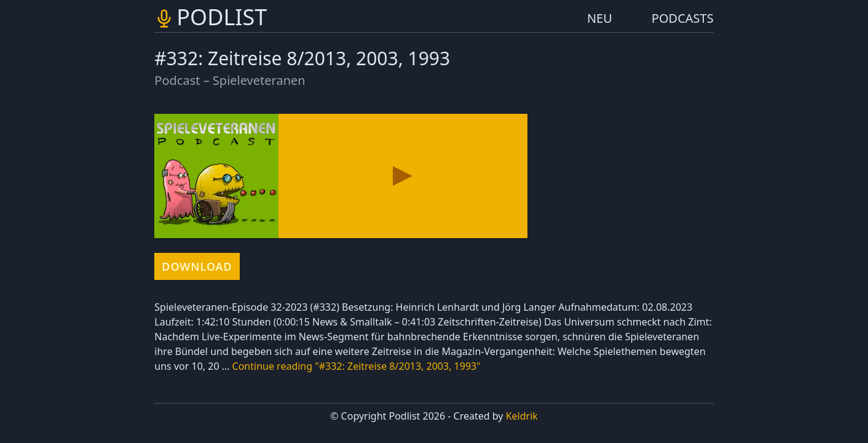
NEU (600, 18)
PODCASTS (683, 18)
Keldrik (522, 416)
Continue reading (357, 366)
